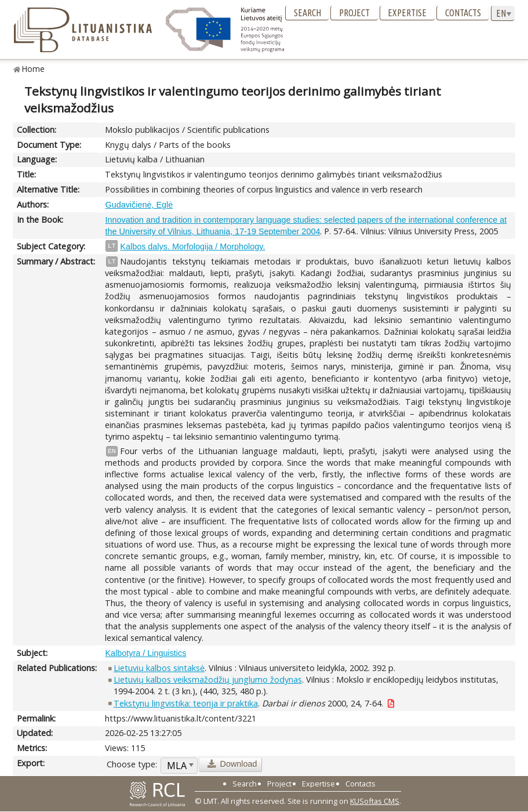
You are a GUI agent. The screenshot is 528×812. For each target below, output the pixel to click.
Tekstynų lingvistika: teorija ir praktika (186, 703)
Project (354, 13)
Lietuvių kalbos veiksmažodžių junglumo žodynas (208, 679)
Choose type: (132, 764)
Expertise (407, 13)
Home (33, 69)
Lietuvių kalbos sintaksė (159, 668)
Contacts (463, 13)
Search (307, 13)
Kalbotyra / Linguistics (145, 653)
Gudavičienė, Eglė (139, 205)
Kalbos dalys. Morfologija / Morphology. (192, 246)
